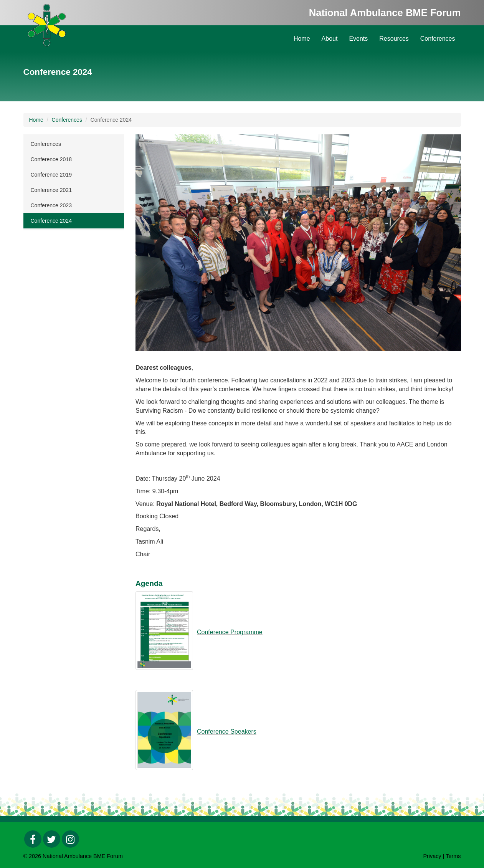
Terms (453, 856)
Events (358, 39)
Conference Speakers (227, 732)
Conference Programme (230, 632)
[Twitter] (52, 839)
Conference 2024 (51, 221)
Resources (394, 39)
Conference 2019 (51, 175)
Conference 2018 (51, 159)
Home (302, 39)
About (330, 39)
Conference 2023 (51, 205)
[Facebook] (33, 839)
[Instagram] (70, 839)
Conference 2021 (51, 190)
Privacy (432, 856)
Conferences (438, 39)
